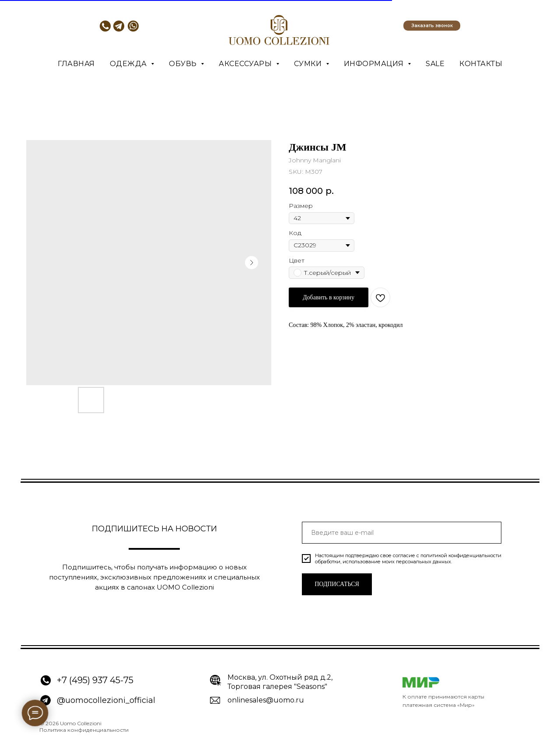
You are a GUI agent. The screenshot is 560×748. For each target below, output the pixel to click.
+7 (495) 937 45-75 (95, 680)
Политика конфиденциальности (84, 730)
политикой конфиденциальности (461, 555)
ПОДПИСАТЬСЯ (337, 584)
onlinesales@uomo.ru (266, 700)
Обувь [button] (184, 64)
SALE (435, 64)
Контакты (481, 64)
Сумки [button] (309, 64)
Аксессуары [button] (246, 64)
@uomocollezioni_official (106, 700)
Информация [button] (375, 64)
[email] (402, 533)
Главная (76, 64)
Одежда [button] (129, 64)
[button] (432, 26)
